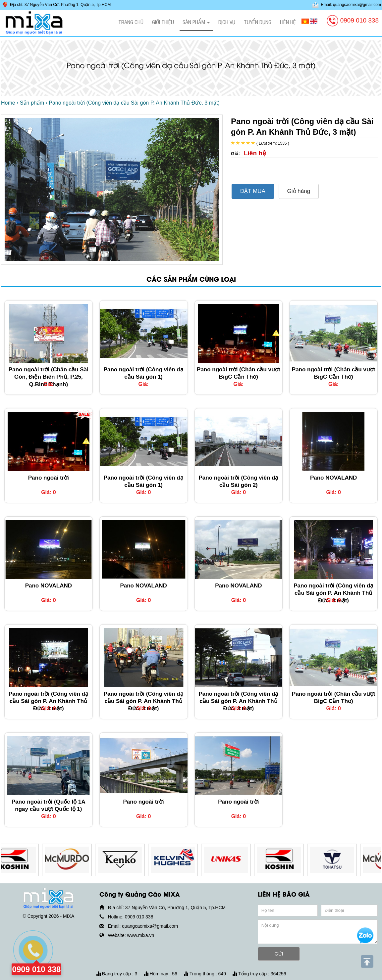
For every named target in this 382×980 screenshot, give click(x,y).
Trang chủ (131, 22)
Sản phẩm (196, 22)
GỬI (279, 954)
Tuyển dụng (258, 22)
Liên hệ (288, 22)
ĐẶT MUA (253, 191)
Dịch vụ (227, 22)
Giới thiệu (163, 22)
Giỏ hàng (299, 191)
